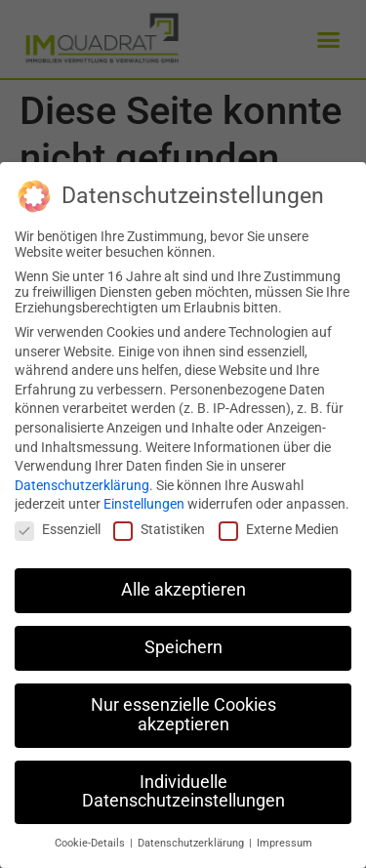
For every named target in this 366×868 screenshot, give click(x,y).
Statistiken (159, 529)
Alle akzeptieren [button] (183, 590)
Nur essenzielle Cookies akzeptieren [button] (183, 715)
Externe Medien (279, 529)
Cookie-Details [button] (91, 843)
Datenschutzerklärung (82, 485)
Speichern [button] (183, 647)
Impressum (285, 843)
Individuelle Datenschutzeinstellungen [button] (183, 792)
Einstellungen (144, 504)
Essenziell (58, 529)
